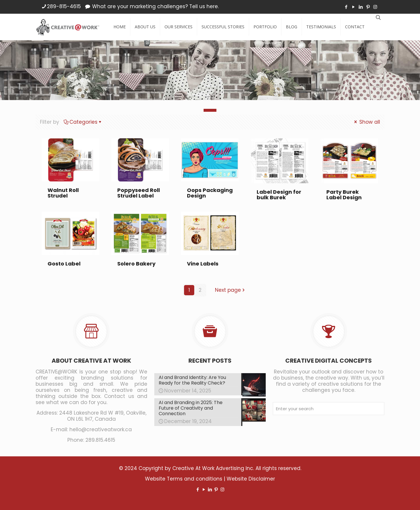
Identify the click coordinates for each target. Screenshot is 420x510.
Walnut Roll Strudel (63, 193)
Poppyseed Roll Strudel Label (139, 193)
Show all (366, 122)
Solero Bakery (136, 264)
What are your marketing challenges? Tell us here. (155, 6)
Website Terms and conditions (184, 479)
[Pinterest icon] (368, 7)
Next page (230, 290)
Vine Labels (203, 264)
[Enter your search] (329, 409)
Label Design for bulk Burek (279, 195)
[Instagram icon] (375, 7)
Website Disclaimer (251, 479)
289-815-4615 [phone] (64, 6)
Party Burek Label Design (344, 195)
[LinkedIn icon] (361, 7)
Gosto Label (64, 264)
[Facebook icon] (346, 7)
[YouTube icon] (353, 7)
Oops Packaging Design (210, 193)
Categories (83, 122)
